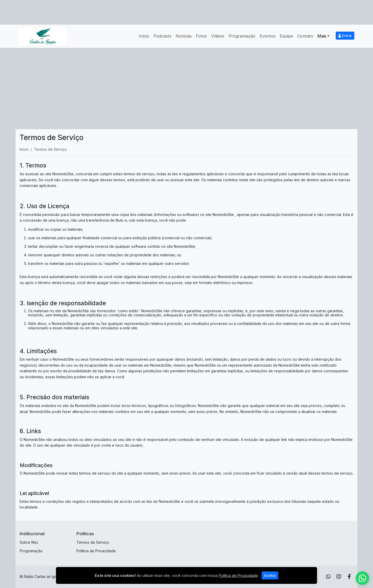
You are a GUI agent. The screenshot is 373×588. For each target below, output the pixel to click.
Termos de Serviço (93, 542)
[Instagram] (339, 577)
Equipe (286, 36)
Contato (305, 36)
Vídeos (218, 36)
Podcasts (162, 36)
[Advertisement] (187, 87)
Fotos (201, 36)
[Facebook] (349, 577)
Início (144, 36)
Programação (242, 36)
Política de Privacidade (96, 551)
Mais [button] (322, 36)
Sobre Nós (29, 542)
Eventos (268, 36)
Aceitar (270, 575)
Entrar (345, 36)
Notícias (184, 36)
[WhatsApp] (328, 577)
